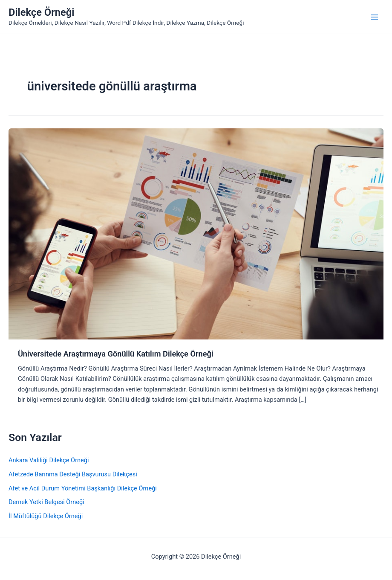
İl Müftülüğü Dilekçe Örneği (46, 516)
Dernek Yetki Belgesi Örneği (46, 502)
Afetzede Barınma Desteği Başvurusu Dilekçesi (73, 474)
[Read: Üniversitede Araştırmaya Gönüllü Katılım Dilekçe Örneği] (196, 233)
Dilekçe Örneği (41, 12)
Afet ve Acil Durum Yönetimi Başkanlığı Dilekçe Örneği (83, 488)
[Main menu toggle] (375, 17)
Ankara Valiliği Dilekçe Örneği (49, 460)
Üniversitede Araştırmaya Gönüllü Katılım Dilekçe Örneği (116, 354)
